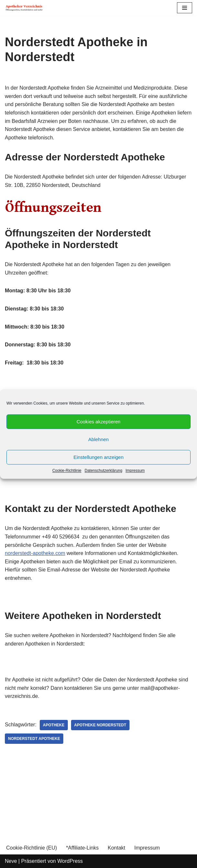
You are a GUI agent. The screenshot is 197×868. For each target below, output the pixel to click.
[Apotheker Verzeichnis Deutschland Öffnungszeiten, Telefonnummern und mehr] (24, 8)
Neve (11, 861)
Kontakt (116, 848)
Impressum (135, 471)
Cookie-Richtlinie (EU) (31, 848)
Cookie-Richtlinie (67, 471)
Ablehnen (98, 439)
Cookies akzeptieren (98, 422)
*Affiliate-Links (82, 848)
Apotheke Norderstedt (100, 725)
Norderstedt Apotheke (34, 739)
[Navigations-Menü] (185, 8)
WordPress (70, 861)
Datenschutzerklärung (104, 471)
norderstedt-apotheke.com (35, 553)
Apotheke (54, 725)
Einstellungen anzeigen (98, 457)
